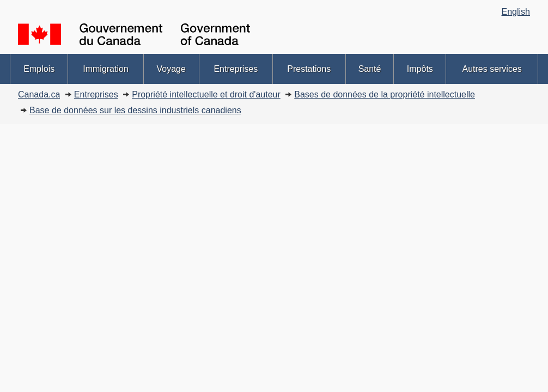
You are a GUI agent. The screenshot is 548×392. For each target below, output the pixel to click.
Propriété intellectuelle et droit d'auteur (206, 94)
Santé (370, 69)
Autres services (492, 69)
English (516, 12)
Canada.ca (39, 94)
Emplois (39, 69)
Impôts (420, 69)
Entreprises (236, 69)
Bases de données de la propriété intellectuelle (385, 94)
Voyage (171, 69)
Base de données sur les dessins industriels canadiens (135, 110)
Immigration (106, 69)
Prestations (309, 69)
